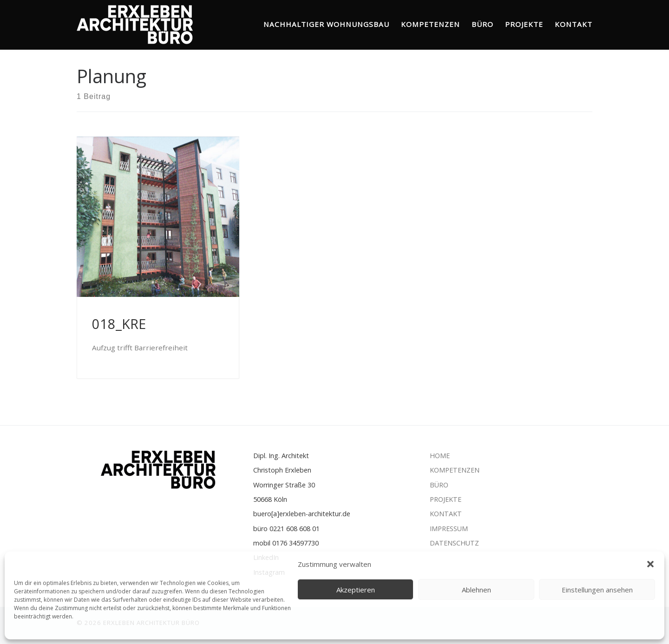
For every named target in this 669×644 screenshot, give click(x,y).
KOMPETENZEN (455, 470)
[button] (650, 564)
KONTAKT (446, 514)
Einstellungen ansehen (597, 590)
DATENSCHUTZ (454, 543)
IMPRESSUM (449, 529)
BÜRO (439, 485)
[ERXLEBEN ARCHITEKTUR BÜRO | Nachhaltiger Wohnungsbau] (135, 22)
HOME (441, 456)
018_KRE (119, 324)
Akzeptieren (356, 590)
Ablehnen (476, 590)
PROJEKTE (446, 499)
